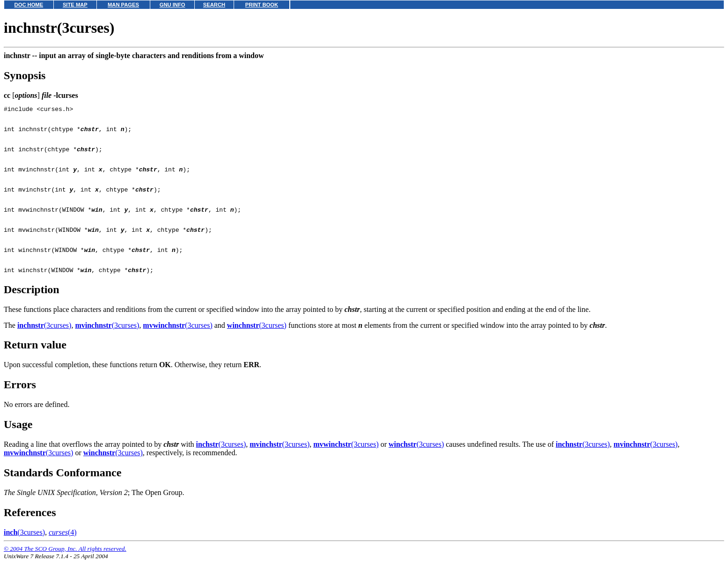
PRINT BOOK (262, 5)
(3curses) (44, 349)
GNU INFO (173, 5)
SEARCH (214, 5)
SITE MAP (75, 5)
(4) (63, 556)
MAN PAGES (123, 5)
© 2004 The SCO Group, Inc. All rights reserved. (65, 573)
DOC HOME (29, 5)
